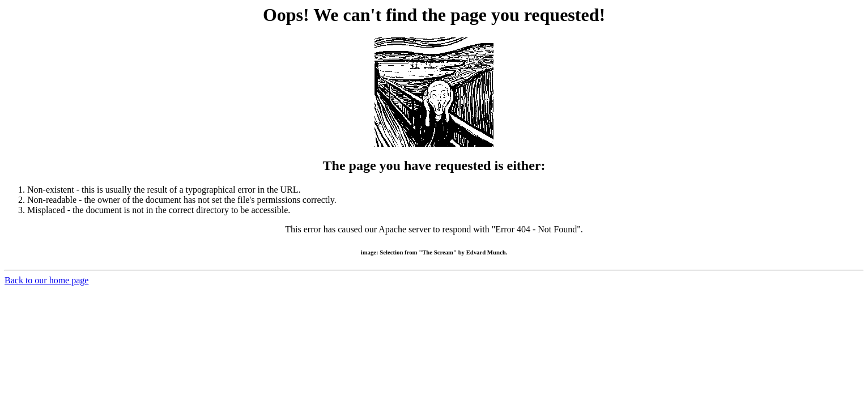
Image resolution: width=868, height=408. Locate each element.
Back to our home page (46, 280)
